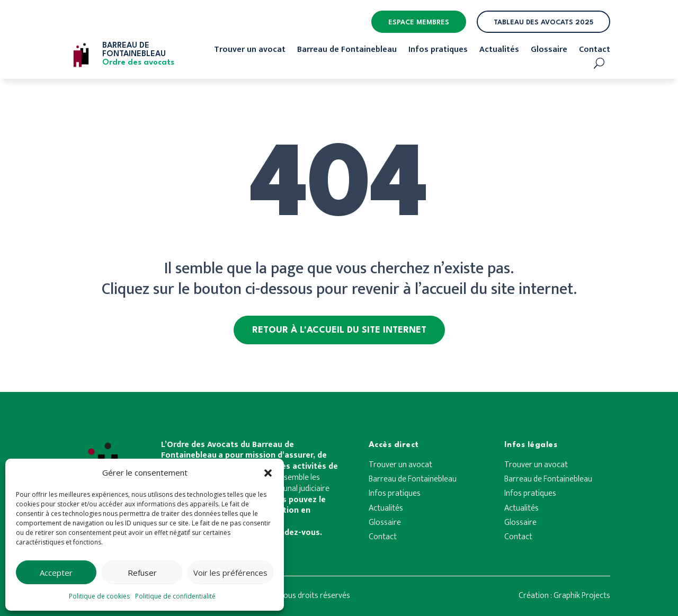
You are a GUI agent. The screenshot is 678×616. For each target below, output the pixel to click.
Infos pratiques (438, 51)
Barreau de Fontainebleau (347, 51)
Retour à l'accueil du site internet (339, 330)
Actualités (499, 51)
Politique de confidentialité (175, 596)
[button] (268, 473)
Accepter (56, 573)
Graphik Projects (582, 596)
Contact (595, 51)
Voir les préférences (230, 573)
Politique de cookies (99, 596)
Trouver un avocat (250, 51)
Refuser (142, 573)
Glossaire (549, 51)
